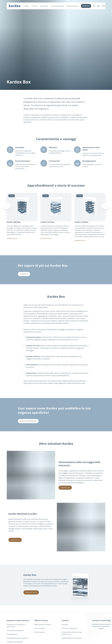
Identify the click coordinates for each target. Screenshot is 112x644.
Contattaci (65, 625)
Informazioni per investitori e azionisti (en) (16, 626)
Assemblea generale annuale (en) (17, 638)
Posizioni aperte (39, 632)
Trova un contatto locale (69, 628)
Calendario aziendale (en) (15, 642)
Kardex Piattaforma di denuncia (72, 638)
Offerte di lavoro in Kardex (43, 625)
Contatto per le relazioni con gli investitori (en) (72, 633)
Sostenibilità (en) (12, 634)
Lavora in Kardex (40, 628)
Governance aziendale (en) (15, 630)
